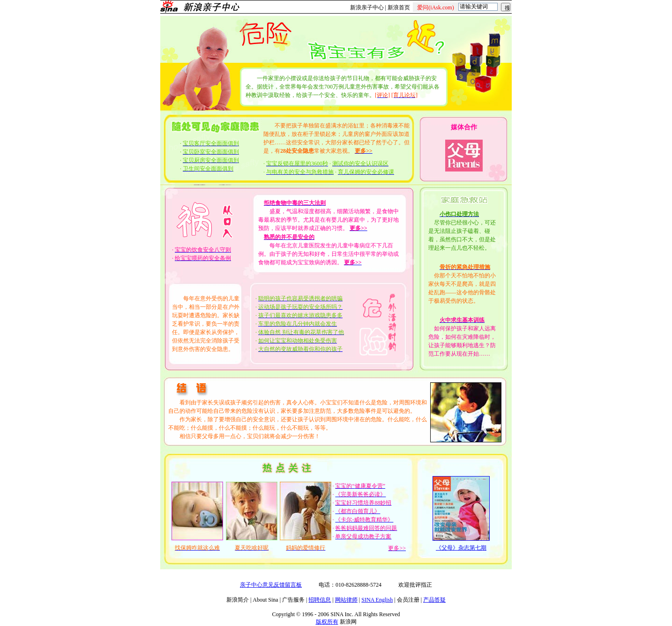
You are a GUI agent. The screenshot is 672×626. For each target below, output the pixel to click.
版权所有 (327, 622)
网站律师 (346, 600)
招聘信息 (320, 600)
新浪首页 (399, 7)
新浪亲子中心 (367, 7)
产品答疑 (434, 600)
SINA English (377, 600)
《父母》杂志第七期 (461, 548)
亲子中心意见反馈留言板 (271, 585)
